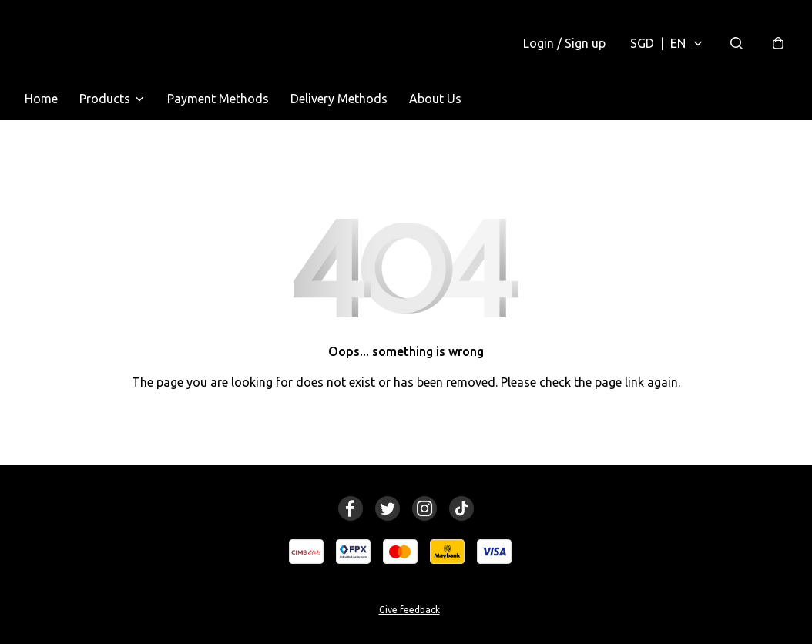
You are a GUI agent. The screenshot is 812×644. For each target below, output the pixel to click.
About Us (435, 99)
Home (41, 99)
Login (564, 43)
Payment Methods (218, 99)
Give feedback (409, 610)
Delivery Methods (339, 99)
